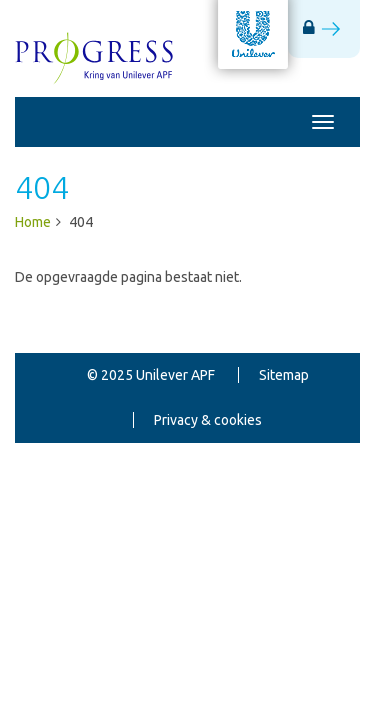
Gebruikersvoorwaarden (208, 465)
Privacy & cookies (208, 420)
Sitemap (284, 375)
